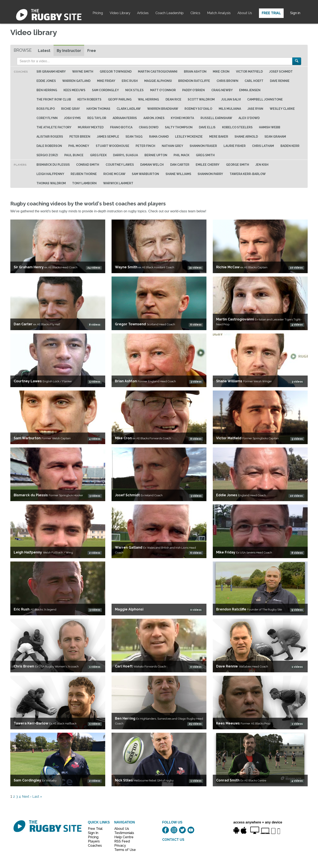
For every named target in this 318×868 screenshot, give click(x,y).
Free (92, 51)
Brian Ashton (195, 72)
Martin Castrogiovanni (158, 72)
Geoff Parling (120, 99)
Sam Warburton (145, 174)
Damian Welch (152, 165)
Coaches (95, 846)
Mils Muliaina (230, 109)
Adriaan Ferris (125, 118)
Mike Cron (221, 72)
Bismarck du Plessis (53, 165)
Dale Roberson (49, 146)
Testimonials (123, 833)
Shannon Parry (210, 174)
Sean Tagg (134, 137)
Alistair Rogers (50, 137)
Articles (143, 13)
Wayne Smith (83, 72)
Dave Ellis (207, 127)
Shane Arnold (246, 137)
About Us (245, 13)
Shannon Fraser (203, 146)
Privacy (120, 846)
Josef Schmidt (281, 72)
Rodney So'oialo (198, 109)
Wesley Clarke (282, 109)
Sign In (93, 833)
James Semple (108, 137)
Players (94, 841)
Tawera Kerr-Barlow (248, 174)
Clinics (195, 13)
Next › (27, 797)
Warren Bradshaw (163, 109)
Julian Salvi (231, 99)
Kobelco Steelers (237, 127)
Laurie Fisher (235, 146)
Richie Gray (71, 109)
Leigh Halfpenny (50, 174)
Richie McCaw (114, 174)
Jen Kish (262, 165)
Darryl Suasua (125, 155)
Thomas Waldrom (51, 183)
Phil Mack (181, 155)
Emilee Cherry (208, 165)
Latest (44, 51)
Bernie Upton (156, 155)
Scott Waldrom (201, 99)
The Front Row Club (54, 99)
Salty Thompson (179, 127)
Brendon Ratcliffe (194, 81)
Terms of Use (123, 850)
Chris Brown (227, 81)
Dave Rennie (280, 81)
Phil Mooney (79, 146)
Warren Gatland (76, 81)
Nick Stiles (134, 90)
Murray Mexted (91, 127)
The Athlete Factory (54, 127)
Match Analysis (219, 13)
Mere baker (219, 137)
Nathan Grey (172, 146)
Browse (23, 50)
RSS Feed (123, 841)
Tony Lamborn (84, 183)
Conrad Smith (88, 165)
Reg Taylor (97, 118)
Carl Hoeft (254, 81)
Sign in (295, 13)
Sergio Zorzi (47, 155)
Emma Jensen (250, 90)
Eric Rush (130, 81)
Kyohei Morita (182, 118)
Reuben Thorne (84, 174)
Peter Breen (80, 137)
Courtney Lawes (120, 165)
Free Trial (271, 13)
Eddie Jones (46, 81)
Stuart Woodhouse (113, 146)
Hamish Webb (270, 127)
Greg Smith (205, 155)
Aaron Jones (154, 118)
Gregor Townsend (116, 72)
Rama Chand (159, 137)
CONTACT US (173, 840)
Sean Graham (275, 137)
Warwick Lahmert (118, 183)
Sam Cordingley (105, 90)
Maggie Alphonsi (158, 81)
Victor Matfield (249, 72)
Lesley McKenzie (189, 137)
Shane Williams (178, 174)
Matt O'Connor (163, 90)
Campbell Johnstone (265, 99)
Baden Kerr (290, 146)
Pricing (98, 13)
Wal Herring (148, 99)
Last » (37, 797)
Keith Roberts (89, 99)
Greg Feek (98, 155)
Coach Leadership (170, 13)
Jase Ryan (255, 109)
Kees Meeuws (74, 90)
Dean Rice (173, 99)
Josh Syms (72, 118)
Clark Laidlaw (129, 109)
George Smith (238, 165)
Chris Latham (263, 146)
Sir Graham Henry (51, 72)
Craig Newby (222, 90)
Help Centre (123, 837)
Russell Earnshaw (216, 118)
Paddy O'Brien (193, 90)
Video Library (120, 13)
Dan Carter (180, 165)
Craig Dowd (149, 127)
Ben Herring (47, 90)
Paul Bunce (74, 155)
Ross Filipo (46, 109)
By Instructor (69, 51)
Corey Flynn (47, 118)
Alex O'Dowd (249, 118)
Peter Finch (145, 146)
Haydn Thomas (98, 109)
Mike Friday (106, 81)
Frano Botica (121, 127)
